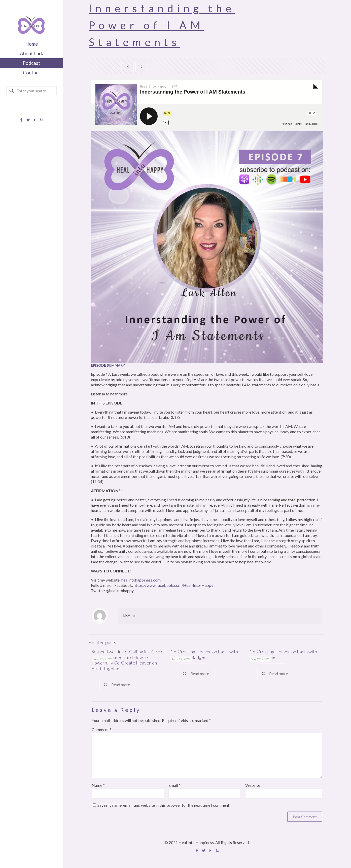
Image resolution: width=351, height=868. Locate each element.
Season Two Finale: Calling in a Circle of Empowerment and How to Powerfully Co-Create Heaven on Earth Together (128, 660)
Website (253, 785)
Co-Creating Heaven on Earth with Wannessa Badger (204, 654)
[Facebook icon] (21, 120)
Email (174, 785)
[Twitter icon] (28, 120)
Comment (101, 729)
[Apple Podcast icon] (42, 120)
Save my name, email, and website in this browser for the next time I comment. (164, 805)
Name (98, 785)
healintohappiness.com (141, 580)
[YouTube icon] (35, 120)
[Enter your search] (31, 91)
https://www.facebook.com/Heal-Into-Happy (173, 585)
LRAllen (130, 615)
